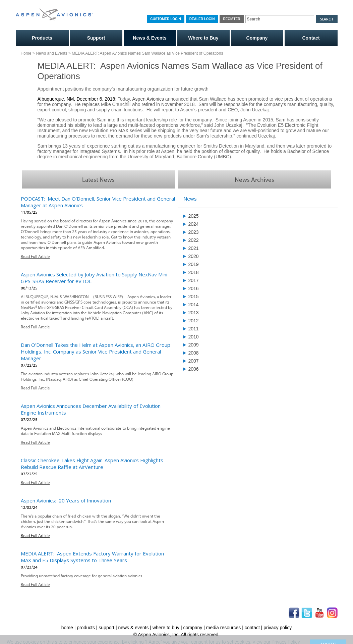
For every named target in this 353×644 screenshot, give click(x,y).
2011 (194, 329)
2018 (194, 272)
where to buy (166, 628)
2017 (194, 280)
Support (96, 38)
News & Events (150, 38)
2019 (194, 264)
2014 (194, 305)
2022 (194, 240)
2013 (194, 313)
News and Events (51, 53)
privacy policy (278, 628)
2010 (194, 337)
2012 (194, 321)
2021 (194, 248)
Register (231, 19)
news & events (133, 628)
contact (252, 628)
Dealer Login (202, 19)
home (67, 628)
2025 (194, 216)
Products (42, 38)
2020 (194, 256)
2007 (194, 361)
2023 (194, 232)
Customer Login (165, 19)
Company (257, 38)
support (106, 628)
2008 (194, 353)
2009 (194, 345)
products (86, 628)
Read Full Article (35, 256)
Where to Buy (203, 38)
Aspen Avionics (148, 99)
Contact (311, 38)
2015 (194, 297)
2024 (194, 224)
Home (26, 53)
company (193, 628)
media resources (224, 628)
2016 (194, 288)
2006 (194, 369)
